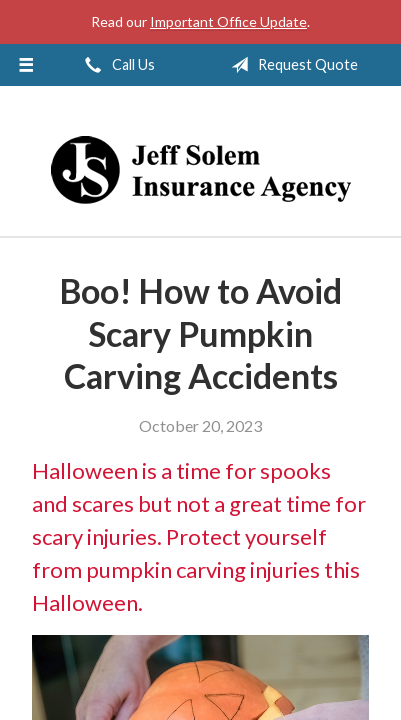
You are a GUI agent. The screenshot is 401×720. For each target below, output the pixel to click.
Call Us (116, 65)
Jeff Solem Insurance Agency (201, 170)
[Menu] (26, 65)
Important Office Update (228, 21)
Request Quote (290, 65)
